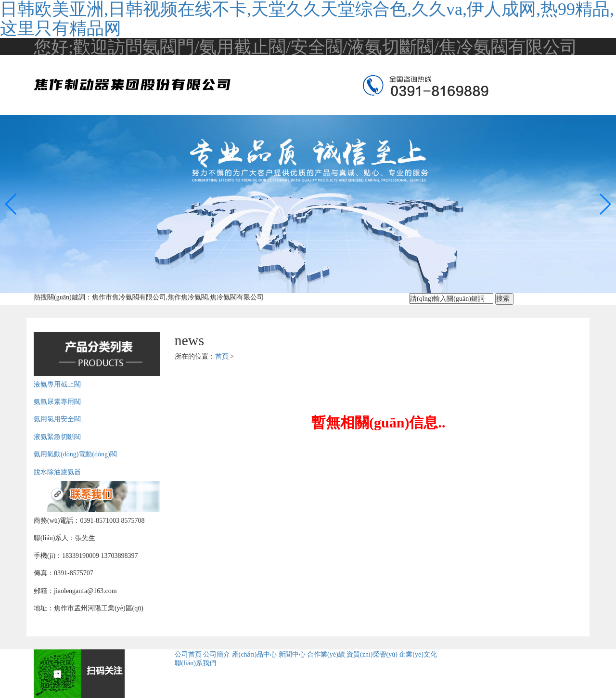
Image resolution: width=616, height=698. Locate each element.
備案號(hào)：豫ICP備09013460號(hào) (513, 679)
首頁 (222, 356)
